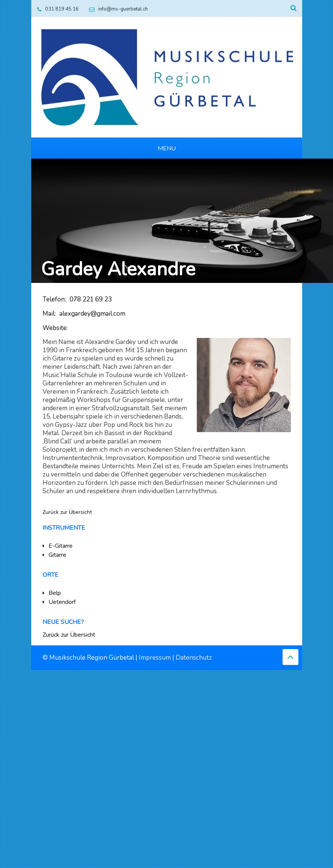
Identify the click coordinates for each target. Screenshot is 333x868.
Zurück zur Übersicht (67, 512)
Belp (55, 593)
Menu (167, 148)
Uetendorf (62, 602)
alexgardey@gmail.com (92, 314)
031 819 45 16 (56, 9)
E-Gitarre (61, 546)
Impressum (155, 658)
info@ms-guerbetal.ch (117, 9)
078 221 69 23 (91, 299)
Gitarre (57, 555)
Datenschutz (194, 658)
